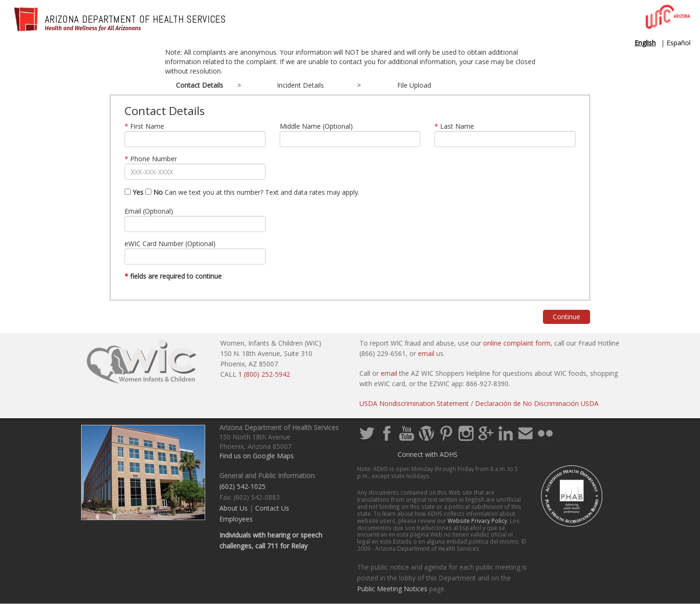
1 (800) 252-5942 (264, 374)
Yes (134, 192)
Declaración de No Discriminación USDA (537, 403)
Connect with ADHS (428, 454)
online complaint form (517, 343)
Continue (567, 317)
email (426, 353)
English (645, 43)
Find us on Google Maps (257, 456)
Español (679, 43)
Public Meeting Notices (392, 589)
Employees (236, 519)
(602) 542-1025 (242, 486)
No (154, 192)
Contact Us (272, 508)
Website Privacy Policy (477, 521)
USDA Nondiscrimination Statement (414, 403)
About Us (233, 508)
